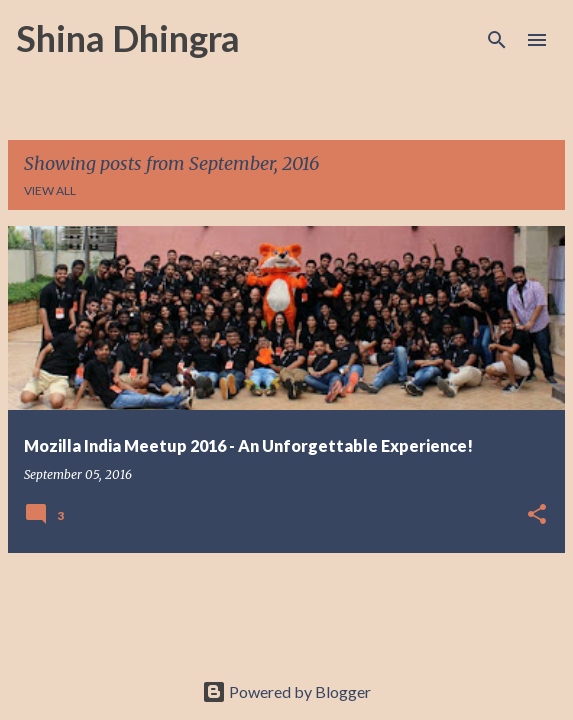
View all (50, 190)
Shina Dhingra (128, 38)
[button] (537, 515)
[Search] (497, 40)
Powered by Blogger (286, 691)
